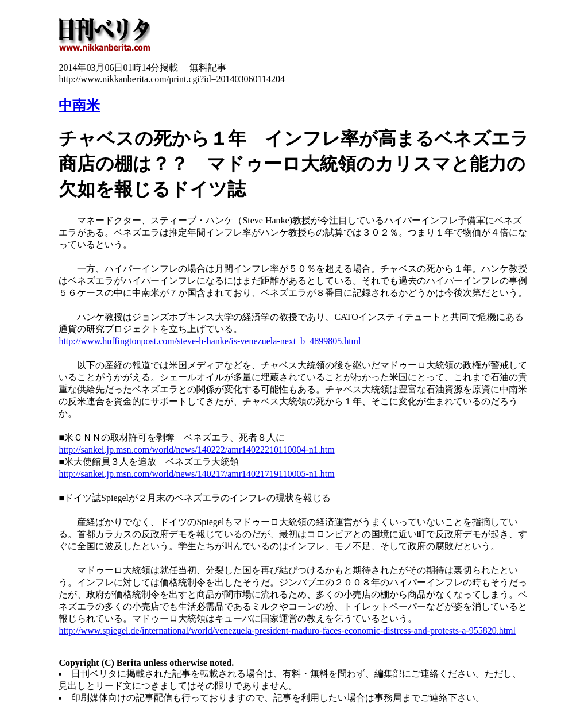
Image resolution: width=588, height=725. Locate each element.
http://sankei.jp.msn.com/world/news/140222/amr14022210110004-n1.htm (196, 450)
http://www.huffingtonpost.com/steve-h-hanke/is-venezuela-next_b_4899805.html (210, 341)
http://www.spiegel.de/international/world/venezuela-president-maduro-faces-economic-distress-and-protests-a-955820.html (287, 630)
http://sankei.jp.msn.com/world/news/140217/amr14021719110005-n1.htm (196, 474)
